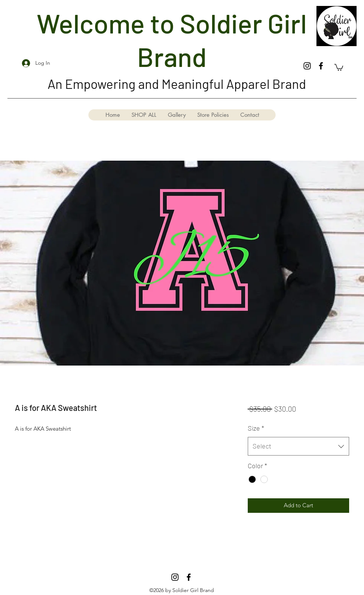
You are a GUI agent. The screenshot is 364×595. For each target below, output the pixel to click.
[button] (339, 67)
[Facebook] (321, 66)
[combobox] (298, 446)
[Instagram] (307, 66)
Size (256, 428)
